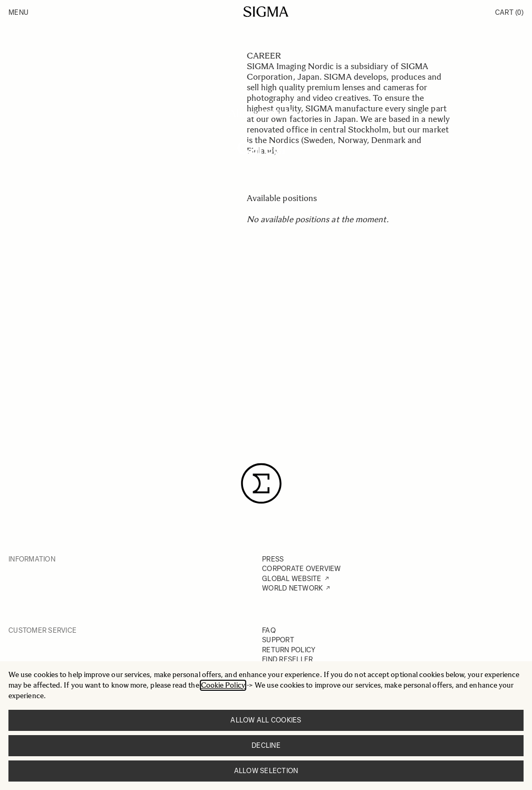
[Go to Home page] (266, 12)
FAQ (269, 630)
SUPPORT (278, 640)
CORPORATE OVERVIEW (302, 569)
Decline (266, 745)
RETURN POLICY (289, 650)
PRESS (273, 559)
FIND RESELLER (287, 659)
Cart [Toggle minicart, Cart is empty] (509, 12)
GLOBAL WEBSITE (292, 579)
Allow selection (266, 771)
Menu (18, 12)
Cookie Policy (223, 685)
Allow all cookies (266, 720)
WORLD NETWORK (292, 588)
